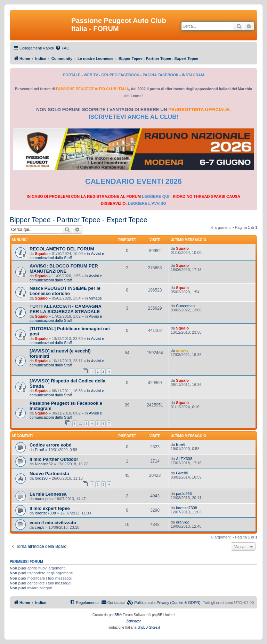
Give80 (182, 473)
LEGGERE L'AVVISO (147, 203)
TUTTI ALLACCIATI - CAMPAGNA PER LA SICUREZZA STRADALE (66, 309)
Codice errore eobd (51, 445)
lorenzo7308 (45, 513)
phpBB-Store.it (149, 627)
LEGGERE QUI (155, 196)
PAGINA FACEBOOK (160, 75)
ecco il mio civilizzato (53, 523)
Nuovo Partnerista (49, 474)
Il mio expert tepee (50, 508)
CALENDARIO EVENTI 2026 (133, 181)
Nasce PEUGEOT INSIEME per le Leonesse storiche (65, 291)
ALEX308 (184, 459)
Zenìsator (133, 621)
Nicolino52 (44, 464)
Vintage (95, 298)
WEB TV (91, 75)
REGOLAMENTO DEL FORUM (62, 249)
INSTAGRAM (193, 75)
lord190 (41, 478)
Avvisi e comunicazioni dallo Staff (67, 256)
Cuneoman (185, 306)
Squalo (41, 254)
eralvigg (183, 522)
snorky (182, 350)
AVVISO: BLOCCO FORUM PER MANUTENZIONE (64, 269)
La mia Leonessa (48, 494)
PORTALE (72, 75)
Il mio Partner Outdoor (54, 459)
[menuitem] (62, 48)
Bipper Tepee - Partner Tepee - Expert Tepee (79, 220)
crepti (39, 527)
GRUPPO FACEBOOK (120, 75)
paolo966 (184, 494)
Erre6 (39, 450)
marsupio (43, 499)
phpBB (114, 615)
